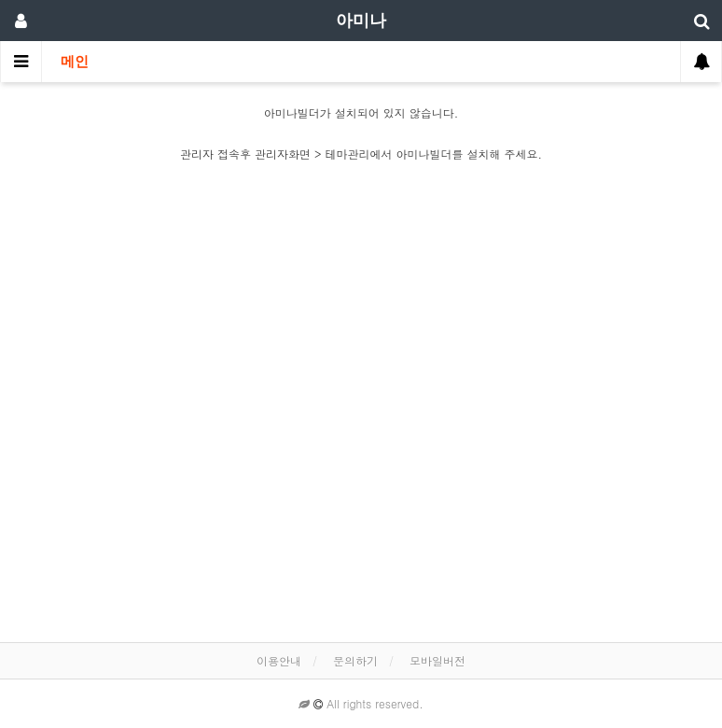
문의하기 (355, 660)
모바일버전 (437, 660)
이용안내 (279, 660)
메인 (75, 62)
